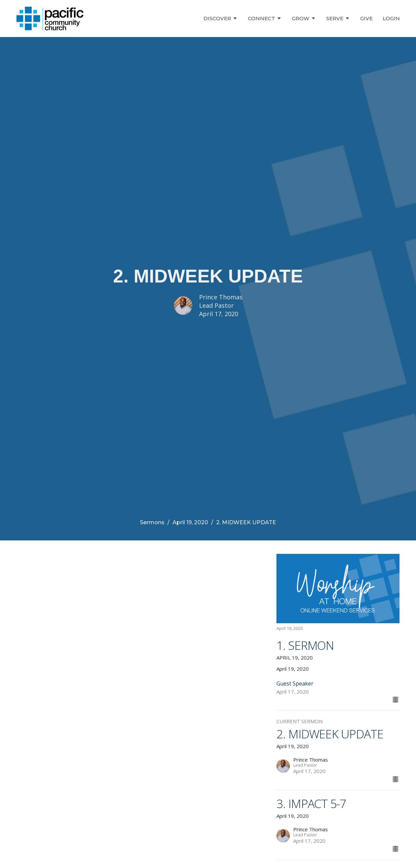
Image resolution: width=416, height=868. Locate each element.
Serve (338, 19)
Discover (221, 19)
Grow (304, 19)
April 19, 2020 (190, 522)
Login (391, 18)
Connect (265, 19)
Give (366, 18)
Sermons (152, 522)
